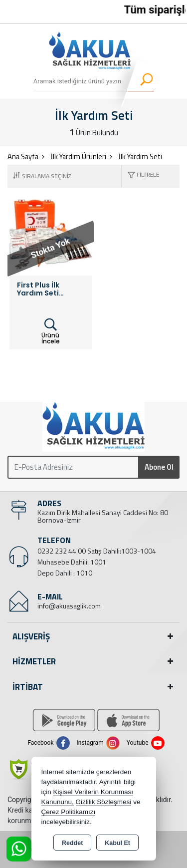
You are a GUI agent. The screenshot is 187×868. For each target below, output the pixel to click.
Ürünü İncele (51, 331)
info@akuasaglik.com (69, 606)
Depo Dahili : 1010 (65, 573)
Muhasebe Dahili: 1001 (72, 562)
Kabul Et (117, 843)
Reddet (72, 843)
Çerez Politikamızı (69, 812)
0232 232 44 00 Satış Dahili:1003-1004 (97, 551)
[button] (141, 176)
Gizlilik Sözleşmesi (104, 802)
